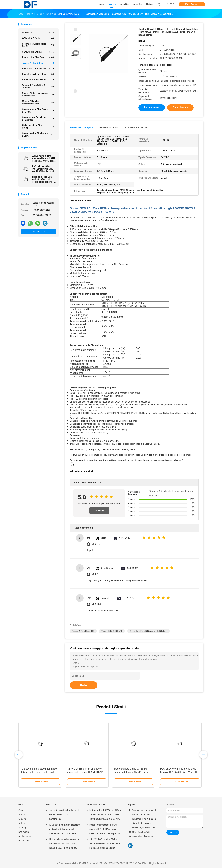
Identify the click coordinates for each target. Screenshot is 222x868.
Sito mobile (24, 832)
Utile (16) (96, 574)
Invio (84, 685)
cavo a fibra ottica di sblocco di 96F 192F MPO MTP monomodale (64, 815)
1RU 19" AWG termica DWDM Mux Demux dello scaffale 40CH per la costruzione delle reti (105, 844)
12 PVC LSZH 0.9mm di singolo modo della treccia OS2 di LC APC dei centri (86, 772)
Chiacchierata (38, 232)
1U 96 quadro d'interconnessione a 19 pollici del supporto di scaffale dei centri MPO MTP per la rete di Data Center (65, 830)
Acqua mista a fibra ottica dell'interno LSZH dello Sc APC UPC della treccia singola (43, 158)
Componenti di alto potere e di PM (38, 135)
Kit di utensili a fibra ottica (38, 127)
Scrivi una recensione (99, 512)
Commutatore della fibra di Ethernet (38, 119)
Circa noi (23, 819)
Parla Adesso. (192, 4)
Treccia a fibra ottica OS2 (83, 631)
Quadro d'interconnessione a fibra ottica (38, 94)
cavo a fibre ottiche (38, 52)
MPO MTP (38, 33)
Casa (21, 810)
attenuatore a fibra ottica (38, 80)
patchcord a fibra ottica (38, 57)
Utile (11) (96, 544)
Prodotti (22, 815)
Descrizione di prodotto (109, 128)
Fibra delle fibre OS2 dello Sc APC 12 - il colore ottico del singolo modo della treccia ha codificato (44, 179)
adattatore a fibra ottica (38, 69)
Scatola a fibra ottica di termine (38, 86)
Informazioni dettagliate (81, 128)
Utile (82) (96, 604)
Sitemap (22, 828)
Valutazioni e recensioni (136, 128)
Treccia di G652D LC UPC (112, 631)
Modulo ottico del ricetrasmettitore (38, 102)
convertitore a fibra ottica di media (38, 111)
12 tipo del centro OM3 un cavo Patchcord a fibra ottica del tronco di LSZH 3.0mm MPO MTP (64, 844)
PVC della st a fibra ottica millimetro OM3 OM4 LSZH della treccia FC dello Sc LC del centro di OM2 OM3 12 (44, 169)
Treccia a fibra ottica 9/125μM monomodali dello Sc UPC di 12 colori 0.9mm (131, 772)
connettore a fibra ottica (38, 74)
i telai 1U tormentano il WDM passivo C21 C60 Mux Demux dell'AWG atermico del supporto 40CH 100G (105, 830)
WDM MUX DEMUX (38, 38)
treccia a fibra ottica (38, 63)
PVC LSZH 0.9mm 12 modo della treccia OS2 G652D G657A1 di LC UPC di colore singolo (178, 772)
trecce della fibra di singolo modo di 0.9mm (148, 631)
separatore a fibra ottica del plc (38, 45)
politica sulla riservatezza (25, 838)
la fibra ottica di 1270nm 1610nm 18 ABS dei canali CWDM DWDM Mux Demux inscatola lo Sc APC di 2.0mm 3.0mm (105, 815)
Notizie (22, 823)
